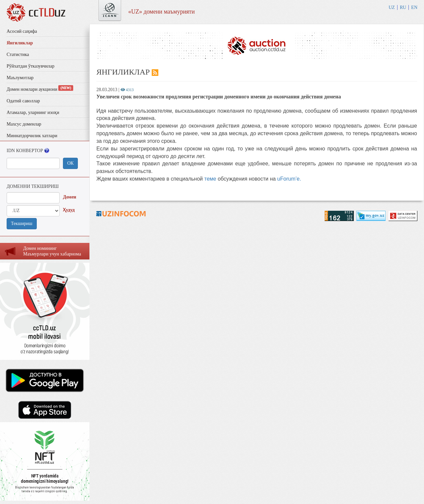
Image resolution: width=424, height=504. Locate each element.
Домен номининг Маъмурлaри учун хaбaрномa (52, 251)
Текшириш (22, 224)
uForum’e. (289, 179)
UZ (392, 7)
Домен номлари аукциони (40, 89)
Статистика (18, 55)
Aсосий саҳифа (22, 31)
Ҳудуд (69, 210)
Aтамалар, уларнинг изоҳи (33, 112)
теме (210, 179)
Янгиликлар (20, 43)
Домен (70, 197)
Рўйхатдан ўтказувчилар (30, 66)
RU (403, 7)
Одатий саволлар (23, 101)
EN (414, 7)
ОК (70, 163)
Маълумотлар (20, 78)
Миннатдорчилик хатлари (32, 136)
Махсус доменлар (24, 124)
